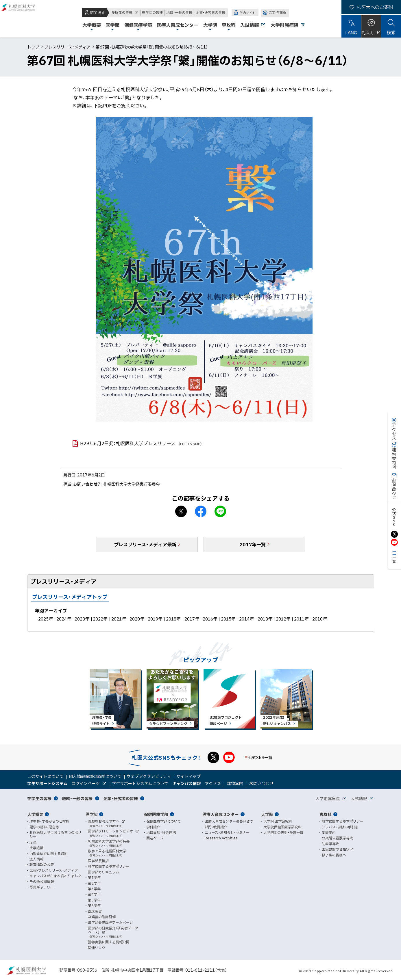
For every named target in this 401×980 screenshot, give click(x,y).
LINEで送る (220, 511)
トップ (33, 47)
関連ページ (155, 838)
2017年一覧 (253, 544)
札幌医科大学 (23, 19)
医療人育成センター (221, 814)
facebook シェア (201, 511)
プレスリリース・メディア (67, 47)
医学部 (92, 814)
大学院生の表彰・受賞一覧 (283, 832)
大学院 (267, 814)
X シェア (181, 511)
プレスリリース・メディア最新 (145, 544)
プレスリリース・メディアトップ (70, 597)
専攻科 (326, 814)
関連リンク (97, 948)
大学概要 (35, 814)
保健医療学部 (156, 814)
